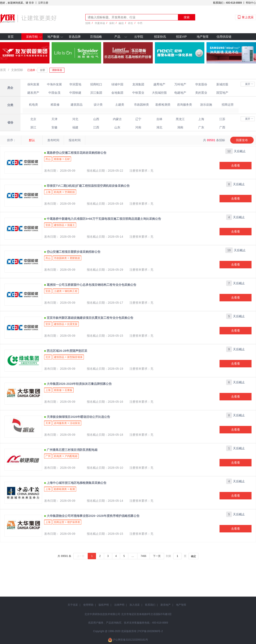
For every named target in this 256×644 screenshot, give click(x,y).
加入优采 (135, 605)
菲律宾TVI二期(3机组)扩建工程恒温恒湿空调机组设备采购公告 (88, 186)
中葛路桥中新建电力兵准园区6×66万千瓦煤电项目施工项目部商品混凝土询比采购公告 (103, 219)
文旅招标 (17, 70)
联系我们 (150, 605)
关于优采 (73, 605)
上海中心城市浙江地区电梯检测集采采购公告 (76, 483)
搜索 (187, 17)
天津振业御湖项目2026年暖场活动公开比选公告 (78, 417)
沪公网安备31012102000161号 (130, 640)
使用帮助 (88, 605)
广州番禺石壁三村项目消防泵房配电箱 (72, 450)
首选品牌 (75, 37)
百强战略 (96, 37)
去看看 (236, 165)
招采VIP (181, 37)
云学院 (139, 37)
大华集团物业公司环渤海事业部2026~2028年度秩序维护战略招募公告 (93, 516)
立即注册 (43, 3)
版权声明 (104, 605)
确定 (193, 556)
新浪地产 (166, 605)
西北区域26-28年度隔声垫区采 (67, 351)
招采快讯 (160, 37)
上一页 (81, 556)
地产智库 (203, 37)
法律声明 (119, 605)
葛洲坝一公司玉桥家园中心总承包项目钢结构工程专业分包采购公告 (91, 285)
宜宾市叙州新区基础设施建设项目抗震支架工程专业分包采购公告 (90, 318)
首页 (11, 37)
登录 (31, 3)
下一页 (157, 556)
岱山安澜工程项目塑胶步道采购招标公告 (73, 252)
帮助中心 (251, 3)
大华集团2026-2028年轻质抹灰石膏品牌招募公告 (79, 384)
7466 (143, 556)
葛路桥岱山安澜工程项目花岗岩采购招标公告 (76, 153)
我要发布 (242, 140)
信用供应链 (224, 37)
